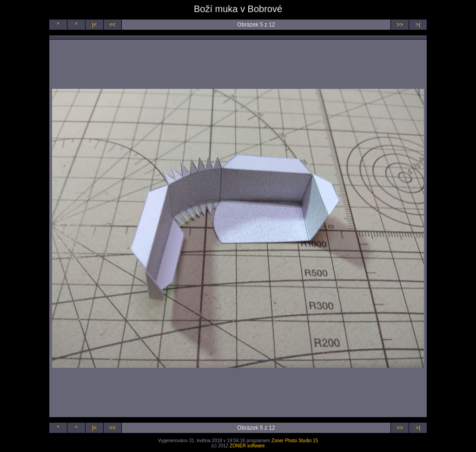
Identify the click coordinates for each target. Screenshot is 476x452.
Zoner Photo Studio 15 (295, 441)
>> (400, 25)
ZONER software (247, 446)
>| (418, 25)
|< (94, 25)
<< (112, 25)
